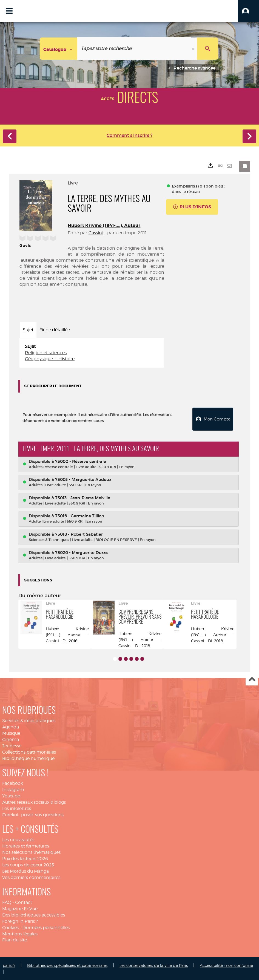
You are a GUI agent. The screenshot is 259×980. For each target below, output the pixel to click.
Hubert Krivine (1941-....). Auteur (104, 225)
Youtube (11, 795)
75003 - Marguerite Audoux (83, 479)
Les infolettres (17, 808)
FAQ (7, 902)
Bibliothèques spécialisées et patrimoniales (67, 965)
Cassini (96, 233)
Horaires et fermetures (26, 845)
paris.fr (9, 965)
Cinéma (11, 739)
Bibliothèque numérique (28, 758)
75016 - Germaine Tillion (80, 515)
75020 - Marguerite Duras (81, 552)
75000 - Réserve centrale (81, 461)
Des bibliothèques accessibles (34, 914)
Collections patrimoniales (29, 752)
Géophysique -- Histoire (50, 359)
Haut (252, 679)
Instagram (13, 789)
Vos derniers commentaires (31, 877)
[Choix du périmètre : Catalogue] (59, 49)
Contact (24, 902)
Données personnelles (46, 927)
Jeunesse (12, 745)
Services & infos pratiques (29, 720)
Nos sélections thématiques (31, 852)
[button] (248, 11)
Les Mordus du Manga (25, 871)
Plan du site (15, 939)
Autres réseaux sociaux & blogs (34, 802)
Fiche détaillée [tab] (55, 330)
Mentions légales (20, 933)
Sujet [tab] (28, 330)
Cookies (10, 927)
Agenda (11, 726)
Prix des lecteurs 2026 (25, 858)
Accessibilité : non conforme (226, 965)
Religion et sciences (46, 353)
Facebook (13, 783)
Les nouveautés (18, 839)
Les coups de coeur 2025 (28, 864)
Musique (11, 733)
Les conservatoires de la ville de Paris (154, 965)
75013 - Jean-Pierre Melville (83, 497)
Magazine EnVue (20, 908)
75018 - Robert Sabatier (79, 534)
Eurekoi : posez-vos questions (33, 814)
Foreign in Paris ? (20, 921)
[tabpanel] (92, 353)
